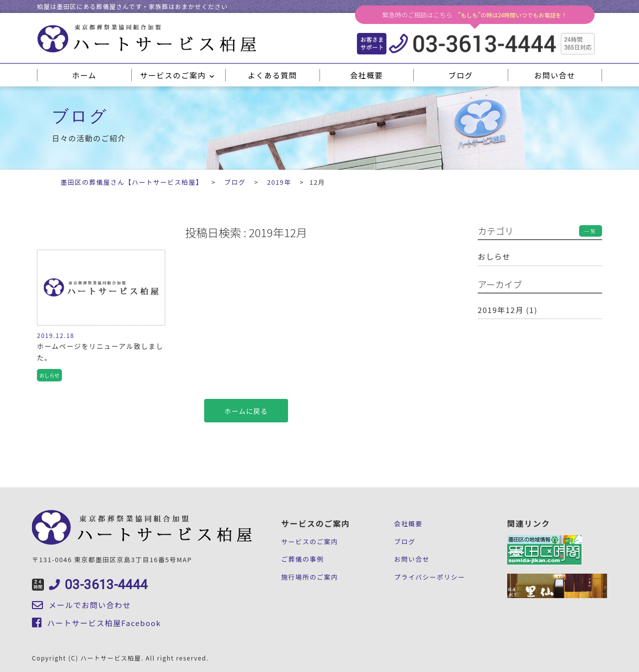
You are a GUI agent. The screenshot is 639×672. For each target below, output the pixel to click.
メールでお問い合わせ (82, 605)
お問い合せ (555, 75)
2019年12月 (501, 310)
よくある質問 (272, 75)
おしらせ (494, 256)
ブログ (461, 75)
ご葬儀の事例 (303, 559)
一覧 (591, 231)
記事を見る (101, 319)
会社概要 (366, 75)
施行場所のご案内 (310, 577)
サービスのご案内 (178, 75)
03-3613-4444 (90, 585)
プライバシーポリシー (429, 577)
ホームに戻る (246, 411)
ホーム (84, 75)
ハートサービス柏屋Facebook (96, 623)
